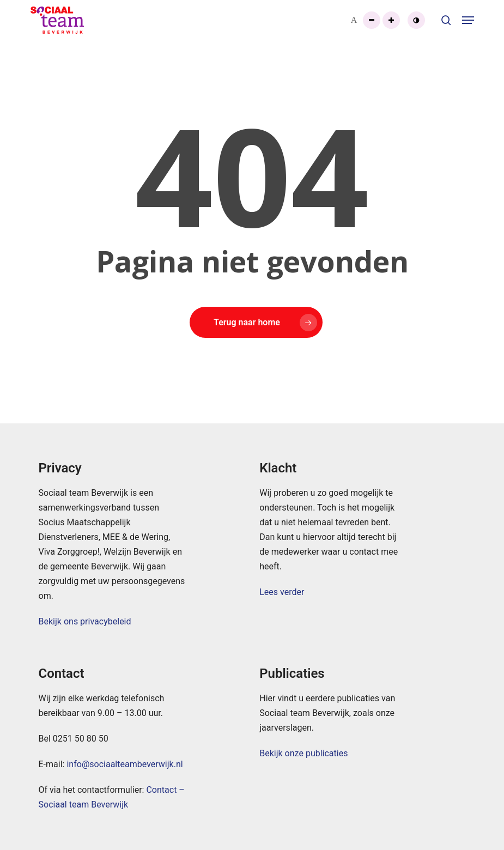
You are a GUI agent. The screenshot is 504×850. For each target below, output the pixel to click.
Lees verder (282, 592)
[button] (468, 20)
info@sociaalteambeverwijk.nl (125, 764)
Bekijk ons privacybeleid (85, 621)
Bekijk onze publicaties (303, 753)
